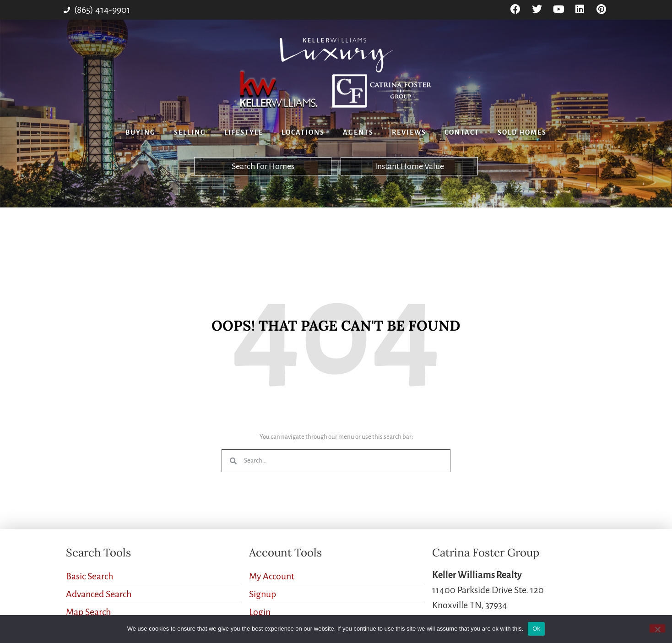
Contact (462, 132)
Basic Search (89, 576)
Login (260, 612)
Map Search (88, 612)
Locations (303, 132)
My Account (272, 576)
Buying (141, 132)
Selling (190, 132)
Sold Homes (522, 132)
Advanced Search (99, 594)
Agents (358, 132)
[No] (657, 628)
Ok (536, 629)
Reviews (409, 132)
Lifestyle (244, 132)
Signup (263, 594)
